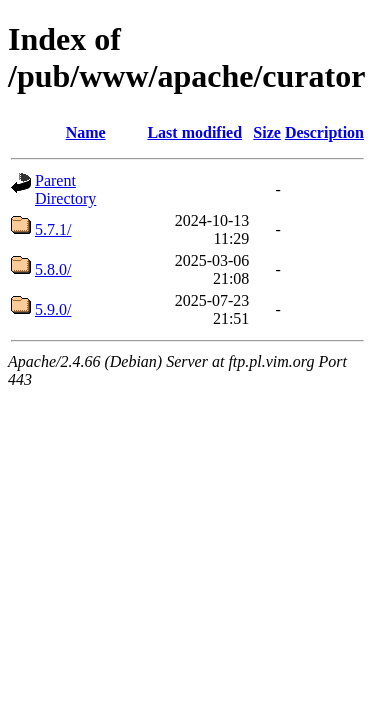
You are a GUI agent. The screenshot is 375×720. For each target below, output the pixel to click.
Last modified (194, 132)
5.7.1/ (53, 229)
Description (324, 132)
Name (86, 132)
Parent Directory (65, 189)
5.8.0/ (53, 269)
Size (267, 132)
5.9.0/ (53, 309)
